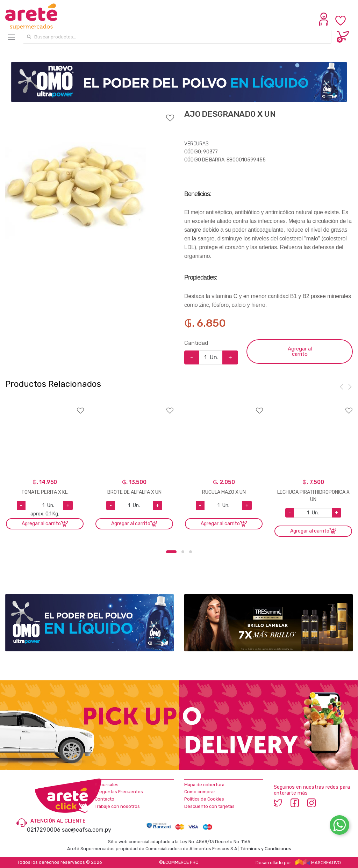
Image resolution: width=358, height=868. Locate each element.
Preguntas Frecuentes (119, 792)
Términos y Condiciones (266, 849)
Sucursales (107, 785)
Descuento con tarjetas (209, 806)
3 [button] (191, 552)
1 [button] (171, 552)
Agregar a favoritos (89, 114)
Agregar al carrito (300, 351)
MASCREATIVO (318, 863)
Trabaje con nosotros (117, 806)
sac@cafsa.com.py (87, 830)
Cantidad (196, 343)
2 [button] (183, 552)
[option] (76, 180)
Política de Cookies (204, 799)
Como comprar (200, 792)
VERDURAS (196, 144)
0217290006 (44, 830)
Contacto (105, 799)
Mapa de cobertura (204, 785)
